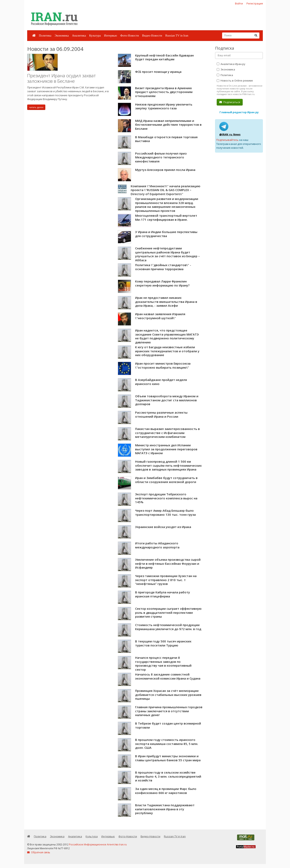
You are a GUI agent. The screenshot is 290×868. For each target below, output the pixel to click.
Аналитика (79, 36)
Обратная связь (39, 852)
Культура (95, 36)
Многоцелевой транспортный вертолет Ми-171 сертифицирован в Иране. (166, 218)
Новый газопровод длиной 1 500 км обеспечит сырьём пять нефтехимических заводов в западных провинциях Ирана (168, 465)
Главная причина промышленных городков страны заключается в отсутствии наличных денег (169, 711)
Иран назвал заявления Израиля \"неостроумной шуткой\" (160, 316)
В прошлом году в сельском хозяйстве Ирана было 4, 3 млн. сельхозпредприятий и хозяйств (168, 776)
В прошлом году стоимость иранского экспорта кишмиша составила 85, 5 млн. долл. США (167, 744)
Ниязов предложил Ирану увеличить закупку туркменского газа (164, 106)
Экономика (62, 36)
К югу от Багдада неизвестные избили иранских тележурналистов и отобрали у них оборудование (167, 351)
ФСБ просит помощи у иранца (158, 72)
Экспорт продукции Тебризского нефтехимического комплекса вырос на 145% (166, 498)
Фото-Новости (129, 36)
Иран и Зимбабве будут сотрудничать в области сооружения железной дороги (166, 480)
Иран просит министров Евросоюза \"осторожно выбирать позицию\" (163, 365)
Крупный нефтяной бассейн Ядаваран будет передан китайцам (164, 57)
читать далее (36, 107)
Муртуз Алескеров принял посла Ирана (165, 170)
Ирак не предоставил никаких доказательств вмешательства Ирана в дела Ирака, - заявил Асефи (166, 302)
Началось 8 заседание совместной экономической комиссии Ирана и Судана (168, 676)
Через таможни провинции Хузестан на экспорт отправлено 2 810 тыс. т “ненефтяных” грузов (166, 580)
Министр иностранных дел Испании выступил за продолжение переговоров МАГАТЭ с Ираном (166, 449)
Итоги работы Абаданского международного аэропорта (157, 545)
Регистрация (255, 3)
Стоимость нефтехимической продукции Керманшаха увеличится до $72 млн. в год (168, 627)
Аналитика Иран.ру (231, 64)
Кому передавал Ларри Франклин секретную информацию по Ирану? (162, 283)
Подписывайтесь (227, 140)
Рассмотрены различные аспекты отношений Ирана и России (161, 414)
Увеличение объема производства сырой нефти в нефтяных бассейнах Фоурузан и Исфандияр (168, 563)
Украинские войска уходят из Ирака (163, 527)
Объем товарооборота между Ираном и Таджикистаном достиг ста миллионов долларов (167, 400)
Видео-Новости (152, 36)
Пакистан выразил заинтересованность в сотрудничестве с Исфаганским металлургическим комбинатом (167, 433)
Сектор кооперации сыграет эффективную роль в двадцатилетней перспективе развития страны (168, 612)
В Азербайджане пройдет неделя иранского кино (161, 382)
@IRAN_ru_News (230, 134)
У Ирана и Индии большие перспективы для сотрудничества (166, 234)
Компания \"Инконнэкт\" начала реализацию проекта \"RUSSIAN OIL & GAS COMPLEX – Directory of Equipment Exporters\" (166, 190)
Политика (45, 36)
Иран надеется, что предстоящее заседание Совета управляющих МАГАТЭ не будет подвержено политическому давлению (167, 336)
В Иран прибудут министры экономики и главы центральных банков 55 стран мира (168, 758)
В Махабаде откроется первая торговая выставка (166, 139)
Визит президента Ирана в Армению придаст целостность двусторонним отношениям (164, 92)
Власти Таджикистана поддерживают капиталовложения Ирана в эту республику (165, 809)
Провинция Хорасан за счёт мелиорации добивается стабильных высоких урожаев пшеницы (168, 695)
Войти (239, 3)
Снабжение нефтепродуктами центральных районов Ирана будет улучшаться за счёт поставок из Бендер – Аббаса (167, 254)
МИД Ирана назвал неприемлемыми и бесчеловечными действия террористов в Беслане (168, 125)
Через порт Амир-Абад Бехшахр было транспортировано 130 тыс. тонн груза (165, 512)
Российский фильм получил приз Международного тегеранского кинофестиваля (161, 157)
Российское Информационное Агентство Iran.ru (98, 844)
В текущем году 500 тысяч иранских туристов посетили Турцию (163, 643)
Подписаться (230, 102)
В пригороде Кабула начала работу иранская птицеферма (163, 594)
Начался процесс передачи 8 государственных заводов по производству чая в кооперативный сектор (163, 664)
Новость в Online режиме (235, 81)
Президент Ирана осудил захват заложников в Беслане (62, 78)
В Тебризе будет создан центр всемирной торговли (168, 725)
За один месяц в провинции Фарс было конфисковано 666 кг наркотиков (166, 791)
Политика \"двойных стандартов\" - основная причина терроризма (163, 267)
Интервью (110, 36)
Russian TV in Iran (177, 36)
